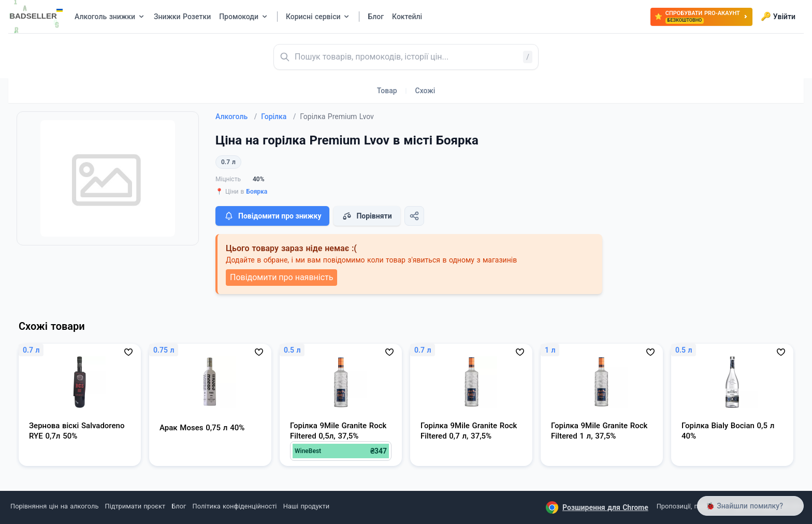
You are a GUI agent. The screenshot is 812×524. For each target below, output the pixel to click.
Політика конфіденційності (235, 506)
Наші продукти (306, 506)
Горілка (278, 117)
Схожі (425, 91)
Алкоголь (236, 117)
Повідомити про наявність (281, 277)
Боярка (257, 192)
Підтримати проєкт (135, 506)
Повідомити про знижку (272, 216)
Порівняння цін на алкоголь (54, 506)
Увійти (778, 17)
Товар (387, 91)
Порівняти (367, 216)
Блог (179, 506)
